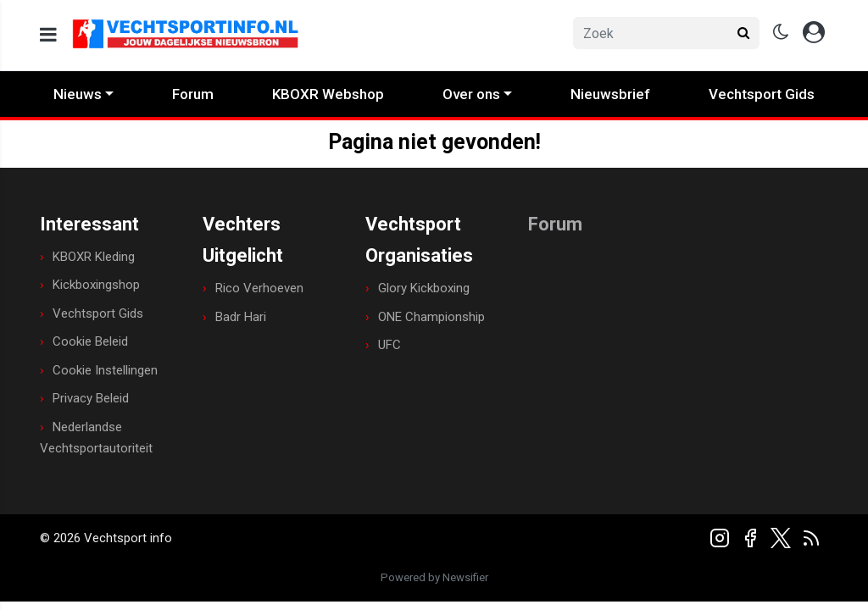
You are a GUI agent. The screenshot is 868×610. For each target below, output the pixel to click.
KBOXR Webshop (328, 94)
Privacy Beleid (91, 398)
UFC (389, 345)
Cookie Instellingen (105, 370)
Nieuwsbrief (610, 94)
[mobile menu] (48, 35)
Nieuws (78, 94)
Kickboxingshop (96, 285)
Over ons (471, 94)
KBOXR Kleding (94, 257)
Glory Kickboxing (424, 288)
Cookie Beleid (90, 341)
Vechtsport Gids (762, 94)
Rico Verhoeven (259, 288)
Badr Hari (241, 317)
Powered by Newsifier (434, 577)
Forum (193, 94)
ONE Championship (431, 317)
